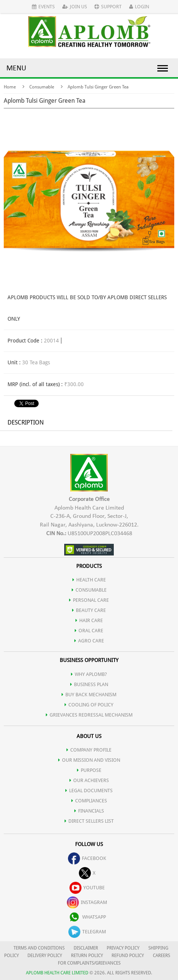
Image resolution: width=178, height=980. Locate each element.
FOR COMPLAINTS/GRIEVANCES (89, 963)
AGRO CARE (89, 641)
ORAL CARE (89, 631)
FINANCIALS (89, 811)
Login (139, 7)
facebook (87, 858)
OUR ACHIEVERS (89, 780)
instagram (87, 902)
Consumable (42, 87)
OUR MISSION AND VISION (89, 760)
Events (43, 7)
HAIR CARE (89, 620)
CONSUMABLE (89, 590)
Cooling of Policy (89, 705)
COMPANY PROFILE (89, 750)
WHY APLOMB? (89, 674)
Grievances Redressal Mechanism (89, 715)
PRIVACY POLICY (123, 948)
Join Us (75, 7)
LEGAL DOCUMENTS (89, 791)
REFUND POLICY (128, 956)
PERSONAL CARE (89, 600)
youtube (87, 888)
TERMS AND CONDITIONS (39, 948)
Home (10, 87)
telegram (87, 932)
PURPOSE (89, 770)
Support (108, 7)
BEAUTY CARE (89, 610)
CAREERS (161, 956)
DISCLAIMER (86, 948)
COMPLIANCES (89, 801)
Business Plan (89, 684)
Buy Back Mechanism (89, 695)
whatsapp (87, 917)
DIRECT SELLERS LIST (89, 821)
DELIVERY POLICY (45, 956)
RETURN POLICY (87, 956)
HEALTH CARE (89, 580)
